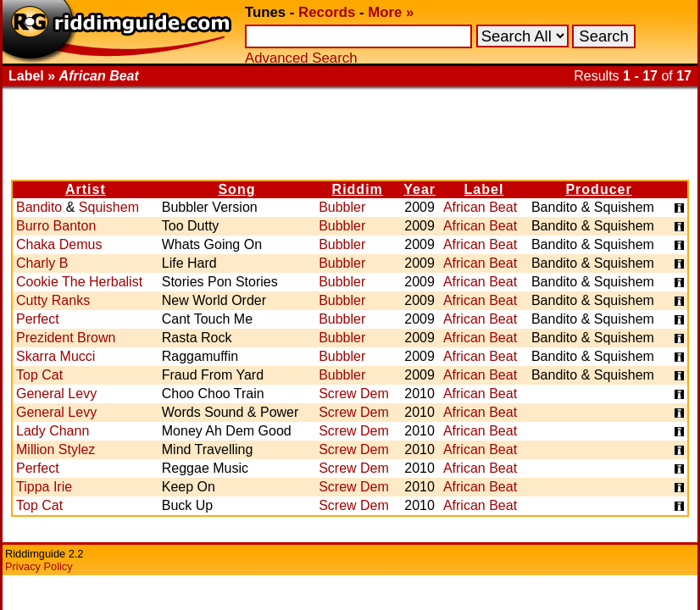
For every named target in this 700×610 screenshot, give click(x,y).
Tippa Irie (44, 487)
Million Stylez (56, 449)
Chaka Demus (59, 244)
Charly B (42, 263)
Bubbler (342, 207)
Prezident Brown (66, 338)
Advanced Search (301, 58)
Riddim (358, 189)
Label (484, 189)
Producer (598, 189)
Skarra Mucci (56, 356)
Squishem (109, 207)
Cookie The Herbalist (79, 282)
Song (236, 189)
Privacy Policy (39, 566)
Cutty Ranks (53, 300)
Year (419, 189)
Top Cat (39, 375)
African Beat (480, 207)
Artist (86, 189)
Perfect (38, 319)
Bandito (39, 207)
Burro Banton (56, 226)
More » (391, 12)
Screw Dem (354, 394)
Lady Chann (53, 431)
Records (327, 12)
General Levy (56, 394)
